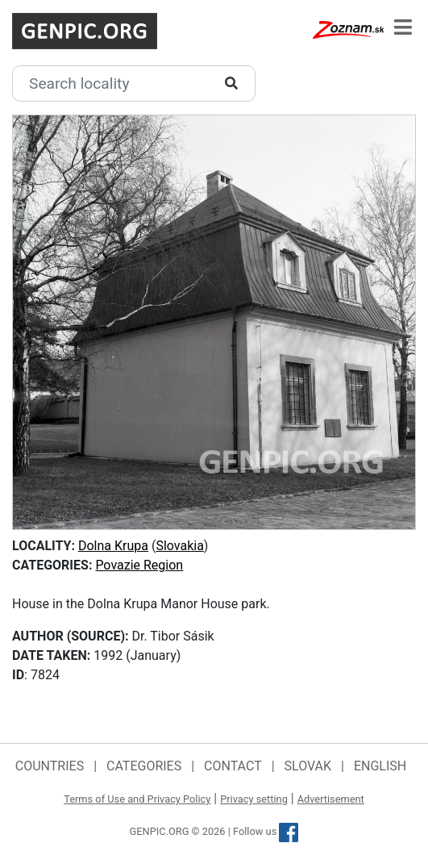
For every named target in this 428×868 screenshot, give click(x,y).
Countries (50, 766)
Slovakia (179, 546)
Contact (233, 766)
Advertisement (331, 799)
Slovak (308, 766)
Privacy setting (254, 799)
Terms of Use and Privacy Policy (137, 799)
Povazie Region (139, 565)
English (380, 766)
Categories (144, 766)
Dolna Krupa (113, 546)
